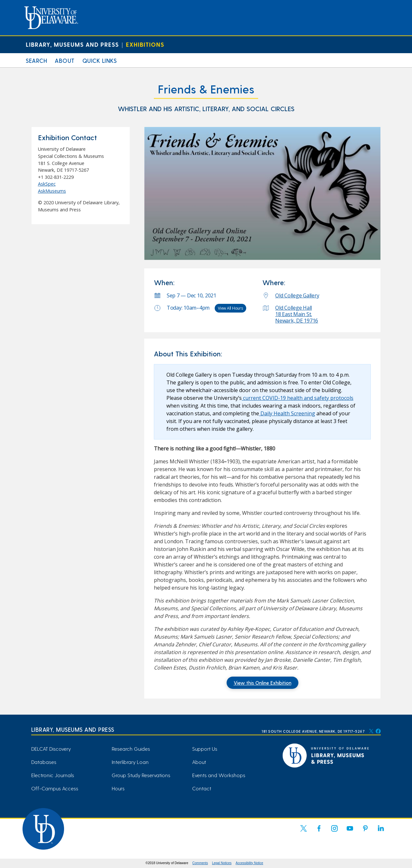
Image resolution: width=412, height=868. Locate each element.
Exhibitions (145, 44)
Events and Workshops (219, 775)
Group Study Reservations (141, 775)
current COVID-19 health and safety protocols (298, 398)
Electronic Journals (53, 775)
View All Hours (230, 308)
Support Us (205, 749)
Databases (44, 762)
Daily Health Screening (287, 413)
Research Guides (131, 749)
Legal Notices (222, 863)
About (65, 60)
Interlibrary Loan (130, 762)
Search (36, 60)
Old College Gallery (297, 295)
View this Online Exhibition (262, 683)
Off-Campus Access (55, 788)
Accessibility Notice (249, 863)
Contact (202, 788)
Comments (200, 863)
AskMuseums (52, 191)
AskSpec (47, 184)
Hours (118, 788)
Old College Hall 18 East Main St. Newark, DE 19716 (297, 314)
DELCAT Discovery (51, 749)
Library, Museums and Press (72, 44)
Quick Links (100, 60)
